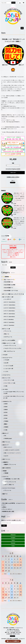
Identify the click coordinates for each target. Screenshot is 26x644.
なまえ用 (6, 363)
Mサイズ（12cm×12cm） (10, 314)
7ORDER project (8, 439)
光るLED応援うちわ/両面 (10, 285)
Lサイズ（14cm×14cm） (10, 311)
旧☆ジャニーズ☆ (6, 378)
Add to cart (13, 173)
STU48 (6, 418)
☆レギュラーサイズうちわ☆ (9, 488)
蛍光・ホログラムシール (10, 351)
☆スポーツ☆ (5, 477)
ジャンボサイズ (8, 299)
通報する (13, 180)
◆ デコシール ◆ (6, 329)
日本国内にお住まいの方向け (13, 177)
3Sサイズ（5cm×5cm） (9, 325)
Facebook (13, 543)
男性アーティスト (6, 442)
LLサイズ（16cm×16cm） (10, 308)
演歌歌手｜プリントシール (10, 464)
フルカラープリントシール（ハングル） (13, 348)
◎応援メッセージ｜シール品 (9, 343)
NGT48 (6, 415)
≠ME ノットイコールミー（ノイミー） (13, 453)
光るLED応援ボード (9, 288)
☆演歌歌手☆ (5, 462)
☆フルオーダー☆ (6, 375)
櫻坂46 (6, 424)
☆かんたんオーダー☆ (7, 358)
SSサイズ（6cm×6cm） (10, 322)
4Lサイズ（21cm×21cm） (10, 302)
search (13, 3)
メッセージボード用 (9, 369)
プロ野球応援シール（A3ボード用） (12, 479)
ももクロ (6, 456)
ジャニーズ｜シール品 (9, 380)
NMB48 (6, 410)
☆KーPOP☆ (5, 389)
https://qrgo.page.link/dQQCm (13, 122)
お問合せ (4, 507)
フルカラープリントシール (10, 345)
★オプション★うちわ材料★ (9, 340)
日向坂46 (6, 427)
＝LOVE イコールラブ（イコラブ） (12, 450)
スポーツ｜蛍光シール (9, 485)
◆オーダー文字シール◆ (8, 297)
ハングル (6, 372)
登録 (4, 526)
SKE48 (6, 407)
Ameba (13, 546)
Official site (13, 535)
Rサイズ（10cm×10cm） (10, 317)
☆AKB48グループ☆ (7, 402)
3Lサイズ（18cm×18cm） (10, 305)
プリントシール (8, 331)
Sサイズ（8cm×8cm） (9, 319)
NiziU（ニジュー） (8, 447)
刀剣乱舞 (4, 471)
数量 (13, 163)
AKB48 (6, 404)
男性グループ (5, 433)
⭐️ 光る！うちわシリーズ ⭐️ (9, 280)
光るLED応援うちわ (9, 282)
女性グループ (5, 445)
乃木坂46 (6, 421)
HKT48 (6, 412)
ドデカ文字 (5, 355)
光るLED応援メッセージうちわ (11, 291)
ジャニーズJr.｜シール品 (10, 383)
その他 (6, 386)
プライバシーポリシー (7, 509)
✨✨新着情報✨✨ (7, 277)
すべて (4, 239)
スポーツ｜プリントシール (10, 482)
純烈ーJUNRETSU (7, 468)
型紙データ (5, 494)
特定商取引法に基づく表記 (8, 511)
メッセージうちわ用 (9, 366)
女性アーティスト (6, 459)
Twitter (13, 540)
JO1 (5, 436)
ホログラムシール (8, 337)
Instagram (13, 537)
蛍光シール (7, 334)
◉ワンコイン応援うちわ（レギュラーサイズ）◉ (13, 294)
